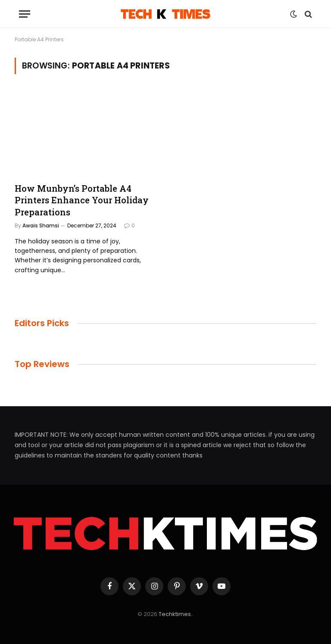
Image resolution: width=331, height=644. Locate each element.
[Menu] (25, 14)
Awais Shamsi (41, 226)
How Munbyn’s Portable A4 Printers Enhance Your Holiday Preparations (82, 200)
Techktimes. (175, 614)
